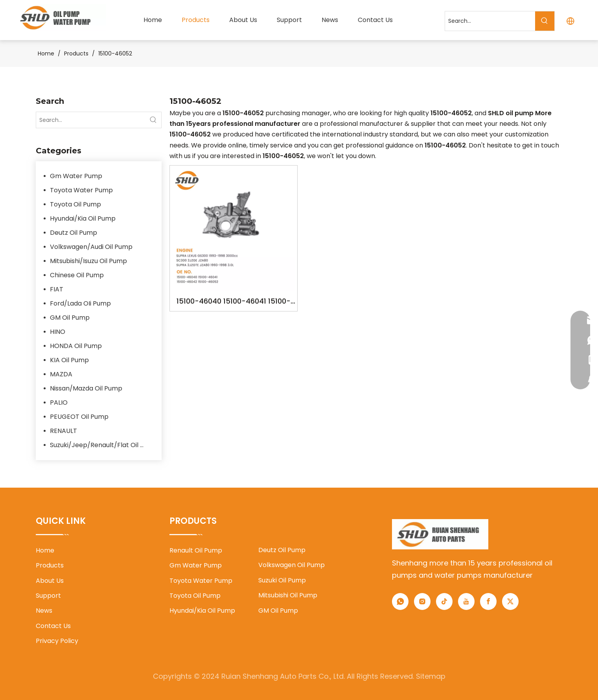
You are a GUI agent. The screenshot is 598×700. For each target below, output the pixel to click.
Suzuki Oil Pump (282, 580)
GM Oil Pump (70, 318)
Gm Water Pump (76, 176)
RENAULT (63, 431)
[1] (440, 534)
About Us (50, 581)
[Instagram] (422, 601)
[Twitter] (510, 601)
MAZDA (61, 374)
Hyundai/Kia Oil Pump (83, 218)
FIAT (57, 289)
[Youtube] (466, 601)
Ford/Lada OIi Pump (80, 303)
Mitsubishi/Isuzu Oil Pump (88, 261)
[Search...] (490, 21)
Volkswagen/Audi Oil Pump (91, 247)
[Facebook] (488, 601)
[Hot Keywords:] (545, 21)
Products (50, 565)
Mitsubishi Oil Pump (288, 595)
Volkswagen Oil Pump (292, 565)
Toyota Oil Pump (75, 204)
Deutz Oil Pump (74, 233)
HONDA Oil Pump (76, 346)
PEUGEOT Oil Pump (79, 417)
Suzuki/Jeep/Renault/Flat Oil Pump (102, 445)
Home (45, 550)
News (44, 611)
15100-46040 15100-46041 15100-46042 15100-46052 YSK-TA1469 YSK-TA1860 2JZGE (234, 302)
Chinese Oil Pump (77, 275)
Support (48, 596)
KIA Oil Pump (69, 360)
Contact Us (53, 626)
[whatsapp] (400, 601)
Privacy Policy (57, 641)
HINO (58, 332)
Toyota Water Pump (81, 190)
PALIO (59, 402)
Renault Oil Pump (196, 550)
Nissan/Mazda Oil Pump (86, 388)
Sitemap (431, 676)
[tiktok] (444, 601)
